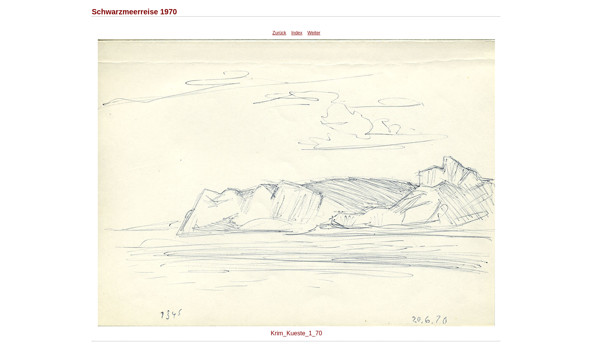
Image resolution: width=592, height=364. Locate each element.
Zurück (279, 33)
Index (297, 33)
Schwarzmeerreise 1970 (134, 12)
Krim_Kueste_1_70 (296, 333)
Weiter (314, 33)
